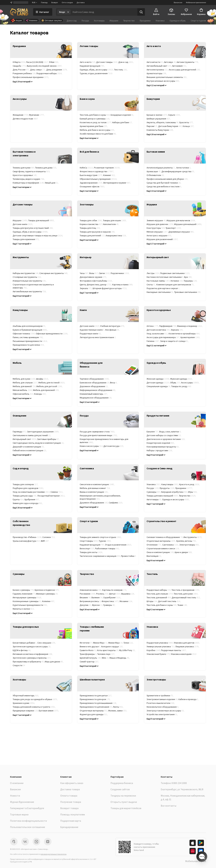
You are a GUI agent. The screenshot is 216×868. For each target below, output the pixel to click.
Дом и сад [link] (126, 62)
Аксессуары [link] (190, 383)
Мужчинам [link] (37, 115)
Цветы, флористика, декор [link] (96, 285)
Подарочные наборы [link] (49, 73)
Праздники (145, 21)
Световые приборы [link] (48, 439)
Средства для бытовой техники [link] (164, 183)
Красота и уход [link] (190, 484)
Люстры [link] (153, 273)
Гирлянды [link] (20, 432)
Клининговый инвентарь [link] (94, 394)
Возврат (55, 2)
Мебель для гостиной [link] (52, 383)
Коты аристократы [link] (108, 650)
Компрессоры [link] (188, 81)
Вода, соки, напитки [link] (170, 432)
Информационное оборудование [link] (98, 390)
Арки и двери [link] (184, 552)
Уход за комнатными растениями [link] (32, 492)
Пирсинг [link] (152, 126)
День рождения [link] (57, 70)
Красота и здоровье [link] (25, 175)
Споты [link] (151, 285)
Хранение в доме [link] (24, 703)
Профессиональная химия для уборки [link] (168, 179)
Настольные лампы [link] (159, 281)
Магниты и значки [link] (24, 609)
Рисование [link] (88, 594)
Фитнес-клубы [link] (115, 186)
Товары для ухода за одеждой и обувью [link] (35, 699)
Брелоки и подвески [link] (47, 590)
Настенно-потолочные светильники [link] (165, 277)
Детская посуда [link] (114, 446)
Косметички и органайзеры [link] (184, 334)
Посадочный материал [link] (51, 496)
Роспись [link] (103, 594)
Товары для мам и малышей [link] (163, 496)
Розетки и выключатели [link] (161, 703)
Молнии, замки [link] (118, 711)
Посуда (85, 21)
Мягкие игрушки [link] (158, 232)
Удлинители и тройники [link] (160, 695)
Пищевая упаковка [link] (188, 646)
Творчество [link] (188, 496)
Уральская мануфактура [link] (27, 541)
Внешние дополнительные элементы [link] (167, 77)
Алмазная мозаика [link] (91, 590)
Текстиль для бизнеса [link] (160, 609)
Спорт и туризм (198, 21)
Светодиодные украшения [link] (43, 432)
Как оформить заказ (72, 783)
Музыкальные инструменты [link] (96, 609)
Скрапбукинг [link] (112, 597)
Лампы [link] (52, 450)
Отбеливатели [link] (156, 175)
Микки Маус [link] (101, 643)
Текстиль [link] (121, 70)
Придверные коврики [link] (26, 711)
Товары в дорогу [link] (23, 714)
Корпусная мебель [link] (50, 401)
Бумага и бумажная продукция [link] (30, 330)
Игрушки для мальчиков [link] (181, 220)
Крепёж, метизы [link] (187, 541)
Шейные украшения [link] (159, 119)
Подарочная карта (71, 821)
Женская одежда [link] (158, 379)
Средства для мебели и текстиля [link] (164, 186)
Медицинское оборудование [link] (96, 398)
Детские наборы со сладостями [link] (164, 435)
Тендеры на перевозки (123, 796)
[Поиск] (141, 12)
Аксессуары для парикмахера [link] (163, 337)
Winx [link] (106, 658)
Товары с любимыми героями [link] (178, 503)
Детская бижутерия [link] (170, 126)
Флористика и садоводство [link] (97, 171)
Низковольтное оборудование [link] (163, 707)
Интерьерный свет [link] (25, 439)
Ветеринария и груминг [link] (117, 183)
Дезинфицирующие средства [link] (178, 171)
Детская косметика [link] (159, 330)
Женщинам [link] (21, 115)
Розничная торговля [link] (107, 168)
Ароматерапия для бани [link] (94, 126)
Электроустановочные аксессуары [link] (166, 711)
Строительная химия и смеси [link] (163, 548)
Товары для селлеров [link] (26, 484)
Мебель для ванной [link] (25, 386)
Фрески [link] (98, 605)
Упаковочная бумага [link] (159, 654)
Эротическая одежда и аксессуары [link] (32, 646)
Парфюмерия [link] (168, 326)
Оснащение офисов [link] (92, 186)
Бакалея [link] (153, 432)
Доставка (81, 2)
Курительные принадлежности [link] (30, 605)
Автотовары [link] (154, 499)
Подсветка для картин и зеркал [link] (163, 288)
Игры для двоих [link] (54, 662)
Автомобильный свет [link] (159, 66)
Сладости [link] (19, 665)
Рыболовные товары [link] (108, 548)
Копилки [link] (49, 601)
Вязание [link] (86, 597)
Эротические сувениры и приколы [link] (32, 658)
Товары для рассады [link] (25, 496)
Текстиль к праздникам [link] (186, 590)
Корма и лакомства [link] (91, 224)
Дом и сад (72, 21)
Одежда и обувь (178, 21)
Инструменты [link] (193, 537)
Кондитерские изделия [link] (161, 443)
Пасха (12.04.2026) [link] (38, 62)
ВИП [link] (45, 541)
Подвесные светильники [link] (175, 273)
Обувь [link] (176, 383)
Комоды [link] (40, 394)
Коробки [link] (154, 650)
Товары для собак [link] (91, 220)
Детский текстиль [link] (170, 601)
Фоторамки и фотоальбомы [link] (96, 281)
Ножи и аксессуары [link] (92, 446)
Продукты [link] (167, 488)
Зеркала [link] (86, 288)
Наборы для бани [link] (122, 122)
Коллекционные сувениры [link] (27, 601)
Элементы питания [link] (190, 714)
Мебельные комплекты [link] (26, 401)
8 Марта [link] (19, 62)
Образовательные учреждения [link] (99, 179)
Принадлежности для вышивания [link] (98, 703)
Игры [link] (193, 492)
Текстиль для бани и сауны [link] (95, 115)
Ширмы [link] (84, 292)
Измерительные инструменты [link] (30, 281)
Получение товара (71, 802)
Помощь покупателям (73, 814)
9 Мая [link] (54, 62)
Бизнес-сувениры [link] (24, 590)
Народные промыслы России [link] (51, 609)
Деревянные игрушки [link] (181, 232)
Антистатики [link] (184, 168)
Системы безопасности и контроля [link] (32, 190)
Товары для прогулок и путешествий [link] (33, 228)
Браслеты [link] (187, 122)
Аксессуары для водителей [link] (185, 70)
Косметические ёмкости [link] (161, 345)
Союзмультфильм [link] (125, 662)
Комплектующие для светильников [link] (175, 285)
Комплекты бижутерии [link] (160, 130)
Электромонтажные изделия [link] (163, 699)
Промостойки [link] (128, 556)
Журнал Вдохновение (22, 802)
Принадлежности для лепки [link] (29, 345)
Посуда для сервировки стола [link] (98, 432)
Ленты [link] (118, 707)
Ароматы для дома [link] (101, 292)
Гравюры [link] (109, 605)
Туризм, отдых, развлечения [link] (96, 73)
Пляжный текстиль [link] (185, 609)
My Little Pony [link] (127, 650)
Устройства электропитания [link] (162, 714)
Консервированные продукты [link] (163, 447)
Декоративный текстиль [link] (186, 597)
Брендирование (69, 827)
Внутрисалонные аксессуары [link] (163, 81)
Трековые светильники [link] (188, 292)
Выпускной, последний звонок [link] (45, 66)
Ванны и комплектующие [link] (94, 492)
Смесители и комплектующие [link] (97, 484)
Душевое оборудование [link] (94, 503)
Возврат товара (69, 808)
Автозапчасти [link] (155, 62)
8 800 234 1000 (179, 783)
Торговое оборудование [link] (95, 379)
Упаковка (160, 21)
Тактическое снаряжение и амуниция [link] (100, 556)
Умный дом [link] (52, 183)
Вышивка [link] (128, 594)
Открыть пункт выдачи (124, 802)
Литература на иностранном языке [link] (98, 337)
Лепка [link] (117, 609)
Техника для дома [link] (46, 168)
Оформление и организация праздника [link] (36, 81)
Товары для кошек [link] (115, 220)
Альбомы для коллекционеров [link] (29, 326)
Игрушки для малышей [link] (188, 224)
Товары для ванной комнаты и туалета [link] (34, 707)
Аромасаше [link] (154, 171)
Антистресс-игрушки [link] (159, 235)
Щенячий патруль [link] (91, 658)
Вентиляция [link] (154, 556)
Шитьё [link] (115, 594)
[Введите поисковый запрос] (104, 12)
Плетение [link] (129, 609)
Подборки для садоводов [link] (28, 488)
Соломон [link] (49, 537)
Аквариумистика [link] (116, 235)
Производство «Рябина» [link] (28, 537)
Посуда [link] (153, 488)
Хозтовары (99, 21)
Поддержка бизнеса (122, 783)
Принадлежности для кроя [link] (95, 699)
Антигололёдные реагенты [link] (161, 168)
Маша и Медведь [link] (120, 658)
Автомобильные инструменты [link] (30, 291)
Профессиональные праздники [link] (31, 77)
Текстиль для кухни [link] (186, 594)
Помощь (44, 2)
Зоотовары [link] (154, 503)
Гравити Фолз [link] (88, 650)
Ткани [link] (183, 605)
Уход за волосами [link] (158, 334)
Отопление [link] (154, 545)
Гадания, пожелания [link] (24, 594)
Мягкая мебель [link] (23, 390)
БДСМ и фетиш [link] (22, 650)
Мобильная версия (196, 861)
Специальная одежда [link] (159, 386)
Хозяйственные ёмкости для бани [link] (98, 134)
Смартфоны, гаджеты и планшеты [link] (32, 171)
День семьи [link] (38, 70)
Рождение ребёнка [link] (25, 73)
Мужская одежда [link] (182, 379)
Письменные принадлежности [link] (30, 341)
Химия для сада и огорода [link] (28, 503)
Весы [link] (114, 383)
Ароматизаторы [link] (157, 73)
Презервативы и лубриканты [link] (29, 662)
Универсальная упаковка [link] (161, 646)
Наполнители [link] (111, 224)
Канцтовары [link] (170, 484)
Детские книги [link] (23, 224)
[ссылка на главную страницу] (19, 12)
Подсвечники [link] (120, 273)
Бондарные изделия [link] (123, 115)
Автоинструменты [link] (188, 62)
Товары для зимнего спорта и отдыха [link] (101, 537)
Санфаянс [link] (116, 503)
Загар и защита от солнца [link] (175, 341)
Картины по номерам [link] (115, 590)
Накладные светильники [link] (160, 292)
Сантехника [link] (171, 545)
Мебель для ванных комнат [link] (95, 488)
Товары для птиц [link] (90, 228)
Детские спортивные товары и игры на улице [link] (38, 235)
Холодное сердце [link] (112, 646)
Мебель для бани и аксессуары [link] (97, 130)
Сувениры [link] (154, 492)
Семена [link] (57, 492)
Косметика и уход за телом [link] (96, 122)
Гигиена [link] (153, 341)
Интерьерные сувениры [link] (27, 597)
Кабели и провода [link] (189, 699)
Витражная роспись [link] (91, 601)
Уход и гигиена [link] (50, 239)
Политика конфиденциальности (28, 821)
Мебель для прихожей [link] (46, 390)
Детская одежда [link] (158, 383)
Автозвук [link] (170, 62)
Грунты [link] (19, 499)
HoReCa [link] (87, 168)
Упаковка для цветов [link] (187, 643)
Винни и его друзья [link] (90, 646)
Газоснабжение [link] (171, 556)
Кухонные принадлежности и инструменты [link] (104, 450)
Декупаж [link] (86, 605)
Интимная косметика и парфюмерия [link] (33, 654)
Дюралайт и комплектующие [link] (29, 447)
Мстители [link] (86, 643)
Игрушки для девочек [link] (160, 224)
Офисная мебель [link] (23, 394)
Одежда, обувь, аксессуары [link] (97, 70)
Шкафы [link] (43, 379)
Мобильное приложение (196, 2)
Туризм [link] (105, 541)
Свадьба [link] (20, 66)
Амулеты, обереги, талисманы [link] (163, 122)
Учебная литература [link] (113, 326)
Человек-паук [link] (106, 654)
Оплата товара (69, 796)
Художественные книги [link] (92, 330)
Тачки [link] (129, 643)
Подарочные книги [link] (91, 334)
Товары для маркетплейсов (126, 808)
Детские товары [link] (107, 62)
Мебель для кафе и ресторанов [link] (31, 398)
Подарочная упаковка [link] (160, 643)
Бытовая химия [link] (49, 711)
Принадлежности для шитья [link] (96, 695)
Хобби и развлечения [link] (52, 186)
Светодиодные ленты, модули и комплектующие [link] (39, 443)
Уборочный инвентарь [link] (26, 695)
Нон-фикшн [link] (113, 330)
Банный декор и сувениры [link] (95, 119)
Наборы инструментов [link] (26, 273)
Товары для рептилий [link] (93, 235)
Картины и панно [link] (123, 285)
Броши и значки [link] (157, 115)
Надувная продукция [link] (92, 66)
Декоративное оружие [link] (93, 277)
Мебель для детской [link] (50, 386)
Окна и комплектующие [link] (161, 552)
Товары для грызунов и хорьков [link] (98, 232)
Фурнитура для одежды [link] (94, 714)
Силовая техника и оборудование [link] (165, 537)
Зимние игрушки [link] (157, 220)
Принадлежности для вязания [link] (96, 707)
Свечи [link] (105, 273)
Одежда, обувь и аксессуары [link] (31, 232)
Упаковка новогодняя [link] (184, 654)
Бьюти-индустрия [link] (91, 175)
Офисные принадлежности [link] (52, 334)
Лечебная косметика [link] (188, 345)
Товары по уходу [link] (181, 386)
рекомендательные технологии (54, 854)
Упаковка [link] (154, 484)
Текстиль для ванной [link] (159, 597)
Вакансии (178, 2)
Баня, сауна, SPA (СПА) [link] (93, 190)
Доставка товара (70, 789)
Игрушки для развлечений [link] (163, 239)
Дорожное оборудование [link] (94, 386)
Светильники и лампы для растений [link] (32, 435)
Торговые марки (19, 814)
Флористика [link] (111, 601)
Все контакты (169, 806)
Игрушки (114, 21)
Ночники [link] (177, 281)
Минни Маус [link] (116, 643)
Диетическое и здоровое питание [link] (166, 439)
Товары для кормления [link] (26, 239)
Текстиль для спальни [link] (160, 594)
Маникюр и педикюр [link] (190, 326)
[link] (41, 50)
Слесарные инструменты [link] (54, 273)
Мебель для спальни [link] (26, 383)
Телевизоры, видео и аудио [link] (29, 179)
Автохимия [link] (180, 66)
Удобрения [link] (32, 499)
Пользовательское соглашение (28, 827)
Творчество (129, 21)
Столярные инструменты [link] (27, 277)
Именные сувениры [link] (47, 594)
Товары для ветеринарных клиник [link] (111, 239)
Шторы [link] (152, 601)
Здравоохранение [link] (92, 183)
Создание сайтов (120, 789)
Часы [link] (85, 273)
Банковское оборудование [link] (95, 383)
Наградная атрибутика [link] (175, 492)
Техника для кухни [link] (24, 168)
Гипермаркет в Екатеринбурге (27, 808)
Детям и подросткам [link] (25, 119)
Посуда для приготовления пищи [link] (99, 435)
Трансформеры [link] (88, 654)
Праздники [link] (184, 488)
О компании (17, 783)
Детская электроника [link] (26, 186)
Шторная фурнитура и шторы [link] (110, 288)
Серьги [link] (174, 115)
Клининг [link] (109, 175)
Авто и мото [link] (88, 62)
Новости (15, 796)
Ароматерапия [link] (190, 337)
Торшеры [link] (191, 281)
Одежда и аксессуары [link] (176, 499)
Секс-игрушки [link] (47, 643)
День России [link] (21, 70)
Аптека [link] (153, 326)
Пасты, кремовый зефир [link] (186, 450)
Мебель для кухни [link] (24, 379)
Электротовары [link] (190, 545)
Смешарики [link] (107, 662)
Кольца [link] (189, 126)
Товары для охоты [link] (91, 552)
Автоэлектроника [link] (158, 70)
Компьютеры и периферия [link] (29, 183)
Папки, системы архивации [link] (28, 337)
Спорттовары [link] (89, 541)
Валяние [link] (97, 597)
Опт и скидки (67, 2)
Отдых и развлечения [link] (119, 545)
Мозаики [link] (126, 601)
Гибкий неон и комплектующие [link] (30, 450)
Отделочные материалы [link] (161, 541)
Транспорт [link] (174, 228)
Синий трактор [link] (89, 662)
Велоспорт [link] (87, 548)
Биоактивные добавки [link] (25, 643)
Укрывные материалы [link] (56, 503)
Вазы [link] (94, 273)
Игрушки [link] (20, 220)
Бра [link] (188, 277)
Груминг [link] (86, 239)
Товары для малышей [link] (42, 220)
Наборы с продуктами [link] (160, 450)
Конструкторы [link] (156, 228)
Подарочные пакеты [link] (174, 650)
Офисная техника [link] (24, 334)
